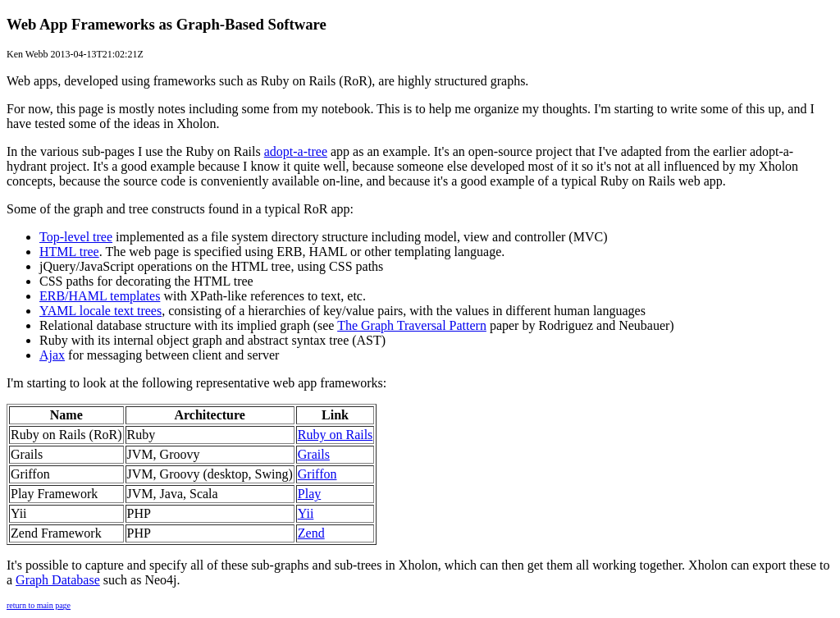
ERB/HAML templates (100, 296)
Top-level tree (76, 237)
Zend (311, 533)
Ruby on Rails (336, 435)
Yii (306, 513)
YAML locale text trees (100, 311)
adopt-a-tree (296, 151)
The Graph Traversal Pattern (412, 325)
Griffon (317, 474)
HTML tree (69, 252)
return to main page (39, 605)
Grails (314, 454)
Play (309, 494)
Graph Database (58, 580)
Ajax (52, 355)
